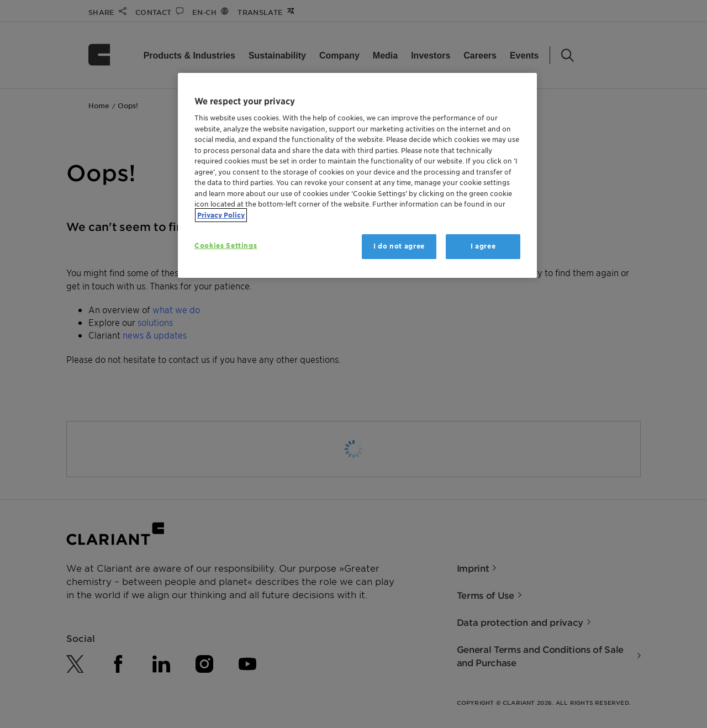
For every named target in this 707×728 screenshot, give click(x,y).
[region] (357, 175)
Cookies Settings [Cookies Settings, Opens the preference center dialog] (226, 246)
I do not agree (399, 246)
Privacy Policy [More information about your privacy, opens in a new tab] (221, 215)
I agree (483, 246)
